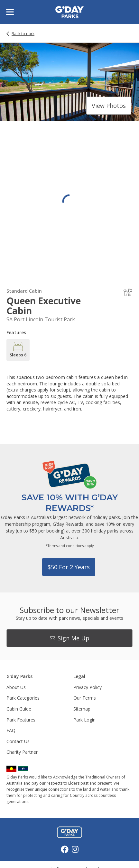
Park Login (84, 720)
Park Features (21, 720)
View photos (109, 106)
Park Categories (23, 698)
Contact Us (18, 741)
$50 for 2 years (69, 567)
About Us (16, 687)
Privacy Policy (88, 687)
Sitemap (82, 709)
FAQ (11, 730)
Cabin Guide (19, 709)
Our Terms (85, 698)
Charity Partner (22, 752)
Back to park (23, 34)
